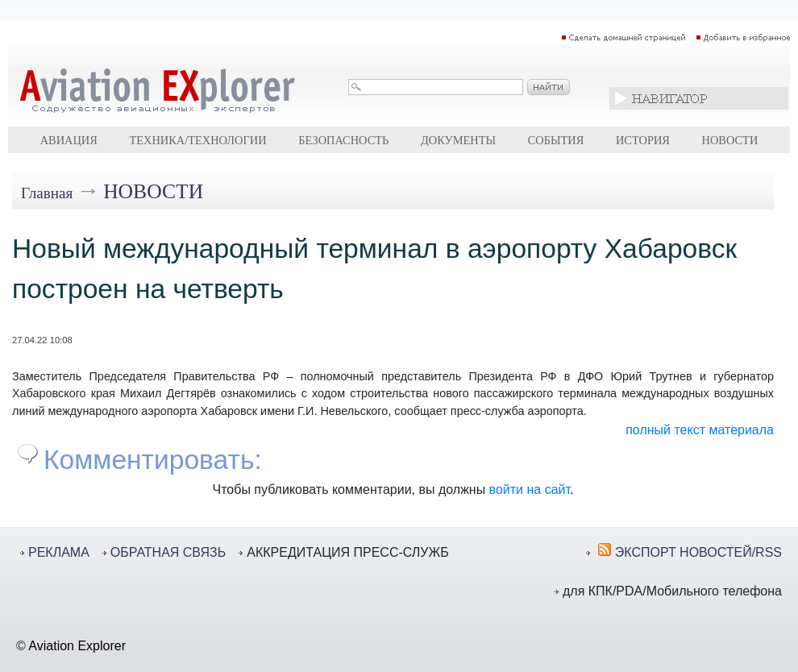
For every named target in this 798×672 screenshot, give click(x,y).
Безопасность (343, 140)
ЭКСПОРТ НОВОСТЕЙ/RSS (698, 552)
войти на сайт (530, 489)
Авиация (69, 140)
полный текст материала (700, 430)
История (643, 140)
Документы (458, 140)
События (556, 140)
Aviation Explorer (77, 646)
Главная (47, 193)
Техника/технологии (197, 140)
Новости (730, 140)
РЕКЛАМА (59, 552)
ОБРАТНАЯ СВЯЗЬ (168, 552)
